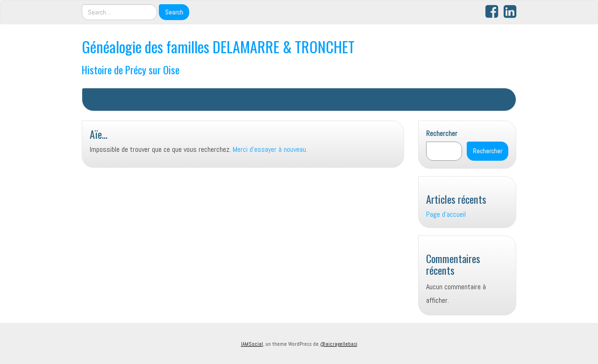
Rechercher (442, 133)
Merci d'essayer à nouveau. (270, 149)
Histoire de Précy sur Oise (131, 69)
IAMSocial (252, 344)
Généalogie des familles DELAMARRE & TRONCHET (218, 46)
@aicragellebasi (339, 344)
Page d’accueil (446, 214)
